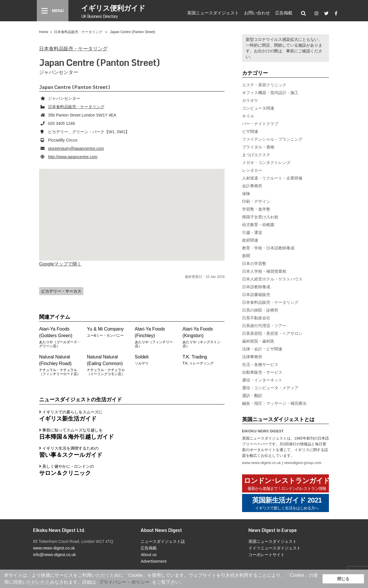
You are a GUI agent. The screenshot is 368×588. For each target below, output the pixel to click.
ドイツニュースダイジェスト (275, 548)
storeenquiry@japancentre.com (76, 148)
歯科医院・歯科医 (258, 341)
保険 (246, 194)
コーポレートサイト (267, 555)
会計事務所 (252, 186)
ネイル (248, 116)
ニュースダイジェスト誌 (163, 541)
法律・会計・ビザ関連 (262, 349)
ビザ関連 (250, 131)
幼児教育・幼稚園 (258, 225)
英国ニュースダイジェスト (213, 13)
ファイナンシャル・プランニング (272, 139)
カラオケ (250, 100)
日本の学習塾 (254, 264)
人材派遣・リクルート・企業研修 (272, 178)
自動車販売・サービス (262, 372)
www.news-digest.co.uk (261, 463)
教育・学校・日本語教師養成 (268, 248)
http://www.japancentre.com (73, 157)
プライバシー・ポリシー (124, 582)
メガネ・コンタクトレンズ (266, 163)
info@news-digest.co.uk (54, 555)
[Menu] (53, 11)
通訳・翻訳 (252, 396)
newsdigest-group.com (303, 463)
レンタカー (252, 170)
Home (44, 32)
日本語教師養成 (256, 287)
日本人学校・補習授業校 (264, 271)
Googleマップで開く (60, 264)
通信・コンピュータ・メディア (270, 388)
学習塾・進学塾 (256, 209)
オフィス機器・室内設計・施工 (270, 93)
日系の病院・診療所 (260, 310)
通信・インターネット (262, 380)
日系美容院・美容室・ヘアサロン (272, 333)
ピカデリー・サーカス (61, 291)
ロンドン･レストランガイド (287, 484)
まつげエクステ (256, 155)
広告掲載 (284, 13)
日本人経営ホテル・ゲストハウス (272, 279)
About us (148, 555)
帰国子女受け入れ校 (260, 217)
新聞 (246, 256)
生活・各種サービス (260, 364)
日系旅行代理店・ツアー (264, 326)
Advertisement (153, 561)
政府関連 (250, 240)
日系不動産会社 (256, 318)
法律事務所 (252, 357)
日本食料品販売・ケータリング (78, 32)
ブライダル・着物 (258, 147)
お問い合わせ (257, 13)
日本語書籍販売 (256, 295)
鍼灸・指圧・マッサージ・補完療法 (274, 403)
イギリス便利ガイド (113, 11)
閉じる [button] (343, 579)
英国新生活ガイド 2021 (287, 504)
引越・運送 (252, 232)
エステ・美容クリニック (264, 85)
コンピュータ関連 (258, 108)
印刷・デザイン (256, 201)
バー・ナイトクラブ (260, 124)
